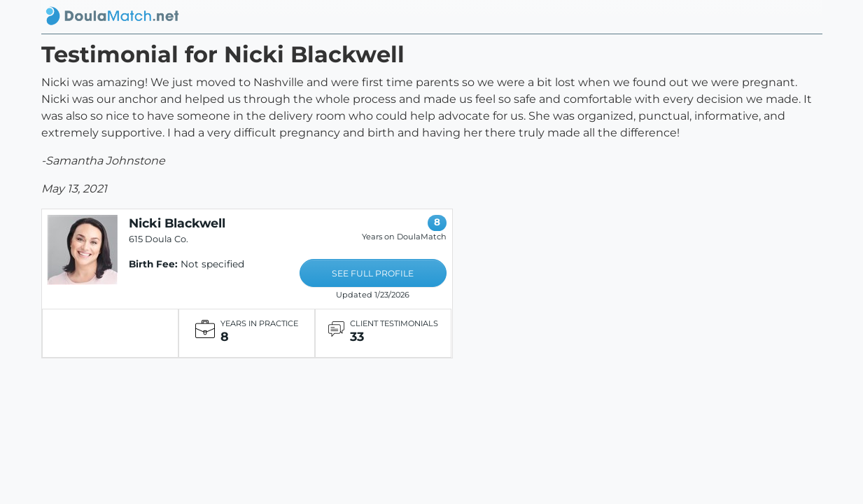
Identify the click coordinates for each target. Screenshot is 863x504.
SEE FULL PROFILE (373, 273)
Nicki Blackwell (177, 223)
